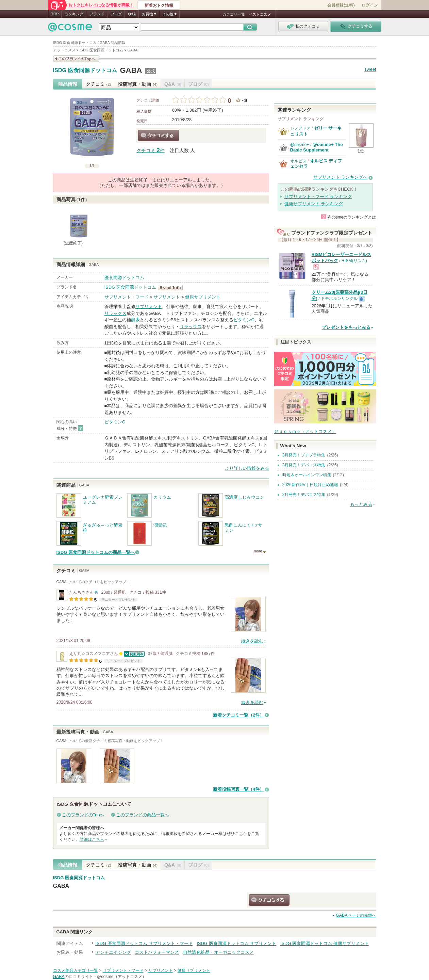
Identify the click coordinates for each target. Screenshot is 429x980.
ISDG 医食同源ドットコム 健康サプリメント (325, 943)
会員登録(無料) (341, 5)
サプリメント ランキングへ (341, 177)
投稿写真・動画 (138, 84)
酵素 (135, 320)
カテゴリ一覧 (234, 14)
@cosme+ (300, 145)
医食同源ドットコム (124, 278)
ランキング (74, 14)
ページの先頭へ (356, 915)
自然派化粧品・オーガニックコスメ (218, 952)
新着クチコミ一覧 (238, 715)
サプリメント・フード (127, 297)
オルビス (298, 161)
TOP (55, 14)
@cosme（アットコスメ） (122, 977)
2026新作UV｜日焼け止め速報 (310, 485)
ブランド (97, 14)
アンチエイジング (113, 952)
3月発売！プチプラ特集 (304, 455)
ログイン (370, 5)
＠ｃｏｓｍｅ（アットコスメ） (305, 431)
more (258, 551)
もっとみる (361, 504)
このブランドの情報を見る (76, 59)
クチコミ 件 (151, 151)
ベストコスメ (260, 14)
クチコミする (159, 135)
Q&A (132, 14)
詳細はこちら (92, 839)
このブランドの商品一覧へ (143, 815)
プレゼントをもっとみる (346, 327)
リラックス (115, 313)
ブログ (116, 14)
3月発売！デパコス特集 (304, 465)
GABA (131, 70)
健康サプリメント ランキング (314, 204)
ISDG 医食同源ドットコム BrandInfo (172, 288)
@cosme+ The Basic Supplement (317, 147)
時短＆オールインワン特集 (307, 475)
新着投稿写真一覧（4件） (238, 789)
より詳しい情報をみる (247, 468)
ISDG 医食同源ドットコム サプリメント (236, 943)
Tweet (370, 69)
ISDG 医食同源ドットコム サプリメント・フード (144, 943)
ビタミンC (244, 320)
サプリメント (167, 297)
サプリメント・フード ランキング (318, 197)
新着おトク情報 (159, 5)
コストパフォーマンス (157, 952)
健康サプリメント (203, 297)
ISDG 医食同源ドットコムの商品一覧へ (96, 552)
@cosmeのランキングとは (352, 217)
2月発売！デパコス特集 (304, 495)
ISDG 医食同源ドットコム (85, 70)
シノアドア (300, 128)
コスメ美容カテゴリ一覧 (76, 970)
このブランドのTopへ (83, 815)
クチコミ (98, 84)
